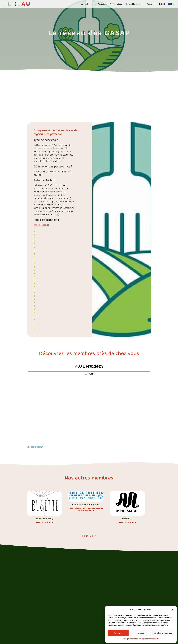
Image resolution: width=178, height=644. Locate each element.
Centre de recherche (92, 508)
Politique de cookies (130, 639)
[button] (173, 610)
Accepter (118, 633)
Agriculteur (75, 508)
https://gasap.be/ (42, 225)
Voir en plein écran (35, 447)
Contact (150, 4)
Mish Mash (127, 519)
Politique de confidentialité (149, 639)
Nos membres (116, 4)
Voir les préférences (163, 633)
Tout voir (89, 536)
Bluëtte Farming (44, 519)
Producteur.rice (44, 522)
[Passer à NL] (171, 5)
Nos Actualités (100, 4)
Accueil (85, 4)
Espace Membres (133, 4)
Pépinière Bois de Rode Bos (86, 505)
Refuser (141, 633)
